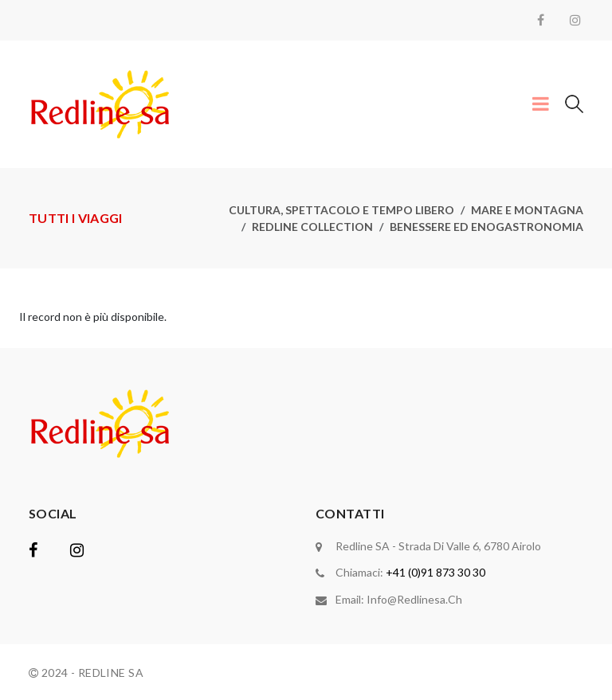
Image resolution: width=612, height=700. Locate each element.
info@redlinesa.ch (414, 598)
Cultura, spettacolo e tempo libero (341, 210)
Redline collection (312, 227)
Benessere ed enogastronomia (486, 227)
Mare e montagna (527, 210)
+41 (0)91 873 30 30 (435, 572)
